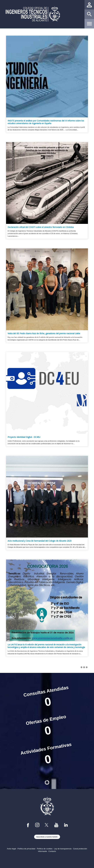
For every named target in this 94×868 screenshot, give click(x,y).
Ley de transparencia (63, 849)
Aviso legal (11, 849)
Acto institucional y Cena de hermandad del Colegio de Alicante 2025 (40, 541)
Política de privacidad (26, 849)
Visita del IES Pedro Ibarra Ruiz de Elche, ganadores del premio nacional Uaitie (44, 333)
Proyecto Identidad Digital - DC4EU (24, 437)
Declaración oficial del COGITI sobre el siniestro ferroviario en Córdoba (41, 227)
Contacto (52, 851)
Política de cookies (45, 849)
